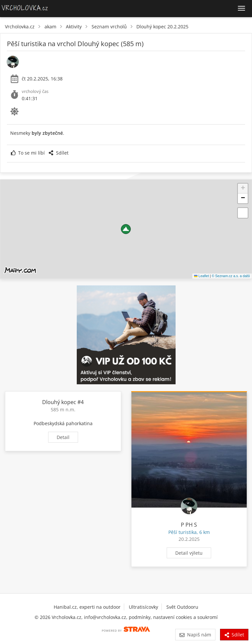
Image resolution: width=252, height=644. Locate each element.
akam (50, 27)
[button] (126, 229)
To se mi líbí (28, 153)
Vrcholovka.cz (20, 27)
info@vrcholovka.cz (105, 617)
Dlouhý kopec (59, 402)
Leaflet (201, 276)
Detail (63, 437)
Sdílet (58, 153)
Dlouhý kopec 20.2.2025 (162, 27)
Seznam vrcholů (109, 27)
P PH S (189, 525)
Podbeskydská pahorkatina (63, 423)
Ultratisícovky (143, 607)
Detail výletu (189, 553)
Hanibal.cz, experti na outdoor (87, 607)
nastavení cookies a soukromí (185, 617)
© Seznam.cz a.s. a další (231, 276)
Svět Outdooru (182, 607)
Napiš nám (195, 635)
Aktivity (74, 27)
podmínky (140, 617)
